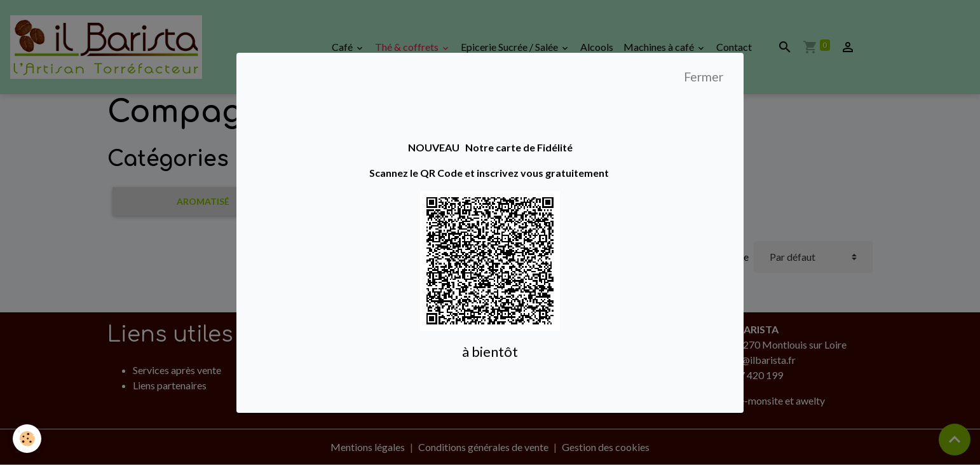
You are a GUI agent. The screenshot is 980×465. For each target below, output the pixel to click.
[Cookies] (27, 439)
